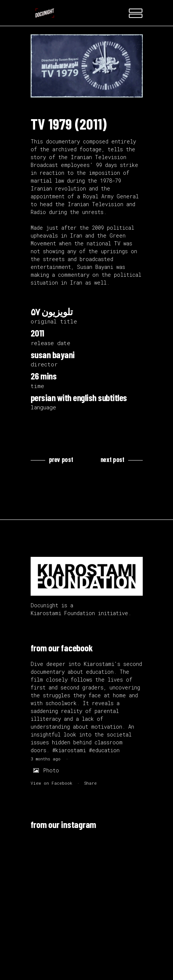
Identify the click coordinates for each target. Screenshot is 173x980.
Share (90, 783)
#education (104, 750)
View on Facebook (52, 783)
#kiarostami (69, 750)
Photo (45, 770)
